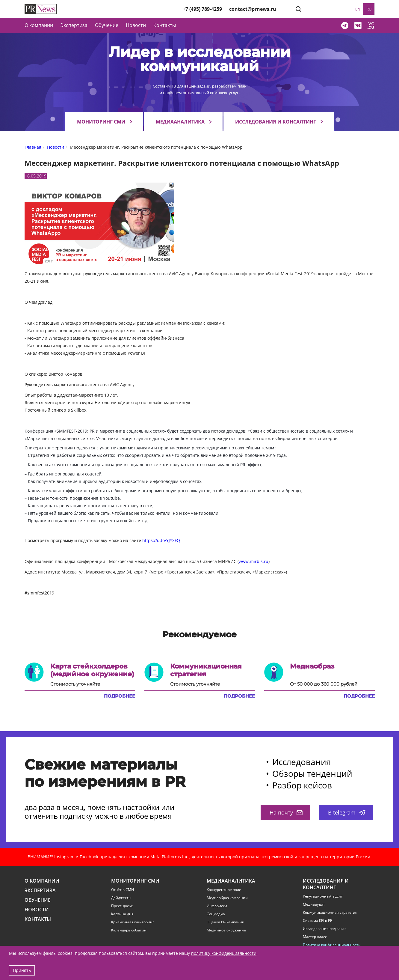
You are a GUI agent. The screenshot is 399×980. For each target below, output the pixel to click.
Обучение (107, 25)
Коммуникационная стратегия (330, 913)
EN (358, 9)
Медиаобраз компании (227, 898)
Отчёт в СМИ (123, 890)
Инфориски (217, 906)
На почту (286, 812)
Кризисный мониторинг (133, 922)
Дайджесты (121, 898)
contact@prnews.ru (253, 9)
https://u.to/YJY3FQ (161, 540)
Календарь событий (129, 930)
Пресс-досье (122, 906)
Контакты (165, 25)
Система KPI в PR (318, 921)
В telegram (347, 812)
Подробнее (120, 696)
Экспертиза (40, 891)
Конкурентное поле (224, 890)
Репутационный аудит (323, 896)
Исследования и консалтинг (276, 122)
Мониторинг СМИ (101, 122)
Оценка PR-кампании (226, 922)
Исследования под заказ (325, 929)
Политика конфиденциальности (332, 945)
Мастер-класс (315, 937)
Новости (136, 25)
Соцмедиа (216, 914)
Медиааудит (314, 904)
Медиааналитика (180, 122)
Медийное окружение (226, 930)
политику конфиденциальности (224, 953)
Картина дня (122, 914)
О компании (39, 25)
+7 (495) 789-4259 (202, 9)
